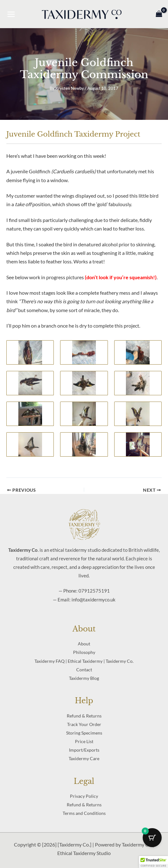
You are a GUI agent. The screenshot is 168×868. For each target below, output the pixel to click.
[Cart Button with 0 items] (152, 838)
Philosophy (84, 652)
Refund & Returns (84, 716)
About (84, 644)
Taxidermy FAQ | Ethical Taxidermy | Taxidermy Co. (84, 661)
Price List (84, 741)
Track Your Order (84, 724)
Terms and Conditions (84, 813)
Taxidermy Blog (84, 678)
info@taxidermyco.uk (93, 600)
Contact (84, 670)
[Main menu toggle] (11, 14)
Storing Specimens (84, 733)
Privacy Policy (84, 796)
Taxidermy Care (84, 758)
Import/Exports (84, 750)
